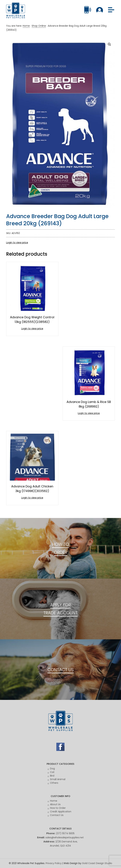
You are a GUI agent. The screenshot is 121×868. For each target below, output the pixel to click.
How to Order (58, 808)
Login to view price (17, 243)
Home (26, 26)
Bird (52, 776)
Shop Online (39, 26)
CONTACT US (61, 670)
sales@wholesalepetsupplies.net (65, 837)
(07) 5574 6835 (65, 833)
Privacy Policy (54, 863)
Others (54, 783)
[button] (109, 44)
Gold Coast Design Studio (97, 863)
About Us (55, 804)
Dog (52, 769)
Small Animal (58, 779)
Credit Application (61, 812)
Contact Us (57, 815)
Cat (52, 772)
